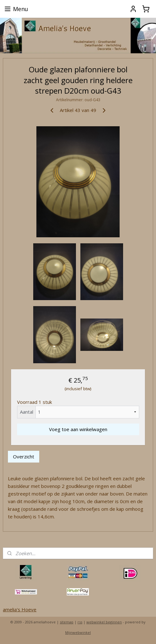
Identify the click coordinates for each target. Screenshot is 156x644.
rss (80, 622)
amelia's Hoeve (20, 609)
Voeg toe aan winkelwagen (78, 429)
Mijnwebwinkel (78, 632)
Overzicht (24, 457)
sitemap (67, 622)
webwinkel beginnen (104, 622)
